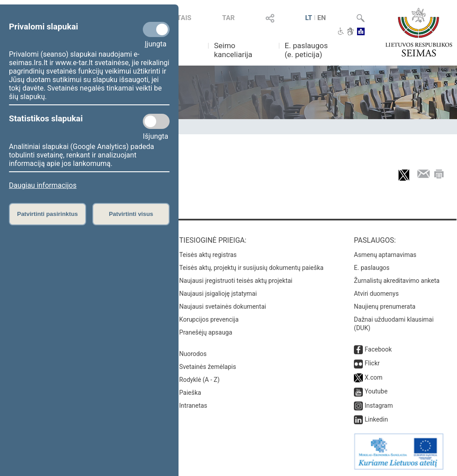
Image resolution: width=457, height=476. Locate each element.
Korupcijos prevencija (209, 319)
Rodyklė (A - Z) (200, 380)
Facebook (378, 349)
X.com (374, 377)
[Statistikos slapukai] (156, 121)
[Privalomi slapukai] (156, 29)
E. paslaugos (372, 268)
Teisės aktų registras (208, 255)
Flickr (372, 363)
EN (322, 18)
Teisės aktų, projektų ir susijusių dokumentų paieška (251, 268)
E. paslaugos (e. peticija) (306, 50)
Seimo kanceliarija (233, 50)
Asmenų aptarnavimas (385, 255)
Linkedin (376, 419)
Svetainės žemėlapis (208, 367)
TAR (228, 18)
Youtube (376, 391)
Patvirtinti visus (131, 214)
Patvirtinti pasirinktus (47, 214)
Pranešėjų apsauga (206, 332)
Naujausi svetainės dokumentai (223, 306)
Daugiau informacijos (43, 185)
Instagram (379, 406)
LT (309, 18)
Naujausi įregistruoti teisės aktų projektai (236, 281)
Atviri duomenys (376, 294)
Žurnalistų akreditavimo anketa (397, 281)
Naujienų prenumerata (385, 306)
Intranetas (193, 406)
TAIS (184, 18)
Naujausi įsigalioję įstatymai (218, 294)
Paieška (190, 393)
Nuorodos (193, 354)
